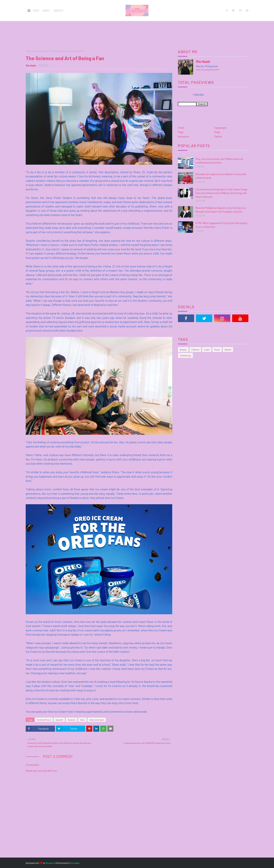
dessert (59, 720)
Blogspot (50, 863)
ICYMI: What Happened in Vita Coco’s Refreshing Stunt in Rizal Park (221, 225)
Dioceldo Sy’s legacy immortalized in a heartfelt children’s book (221, 176)
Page (181, 132)
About (46, 10)
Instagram (183, 136)
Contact (58, 10)
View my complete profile (207, 70)
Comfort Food (44, 720)
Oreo (82, 720)
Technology (185, 355)
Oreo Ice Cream (41, 51)
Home (36, 10)
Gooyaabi (75, 863)
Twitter (218, 136)
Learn (207, 349)
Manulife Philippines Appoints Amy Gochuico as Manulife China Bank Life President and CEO (221, 210)
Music (217, 349)
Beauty (183, 349)
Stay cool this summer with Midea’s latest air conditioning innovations (219, 161)
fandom (72, 720)
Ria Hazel (31, 65)
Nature (228, 349)
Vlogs (217, 132)
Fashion (195, 349)
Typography (220, 128)
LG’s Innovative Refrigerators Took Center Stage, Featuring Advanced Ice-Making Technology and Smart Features (222, 193)
